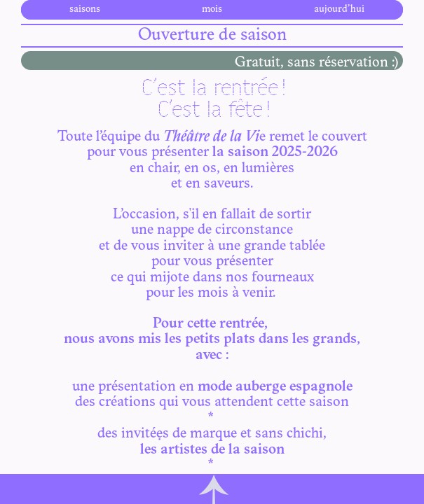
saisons (85, 9)
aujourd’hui (339, 9)
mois (212, 9)
